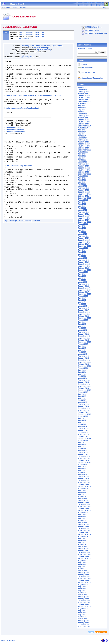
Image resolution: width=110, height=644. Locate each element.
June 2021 (82, 204)
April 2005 (82, 593)
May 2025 (82, 110)
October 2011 (83, 436)
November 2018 (84, 266)
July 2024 (82, 130)
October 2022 (83, 172)
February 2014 (84, 380)
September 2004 (84, 607)
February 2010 (84, 476)
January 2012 (83, 430)
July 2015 (82, 346)
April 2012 (82, 424)
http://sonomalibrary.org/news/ (19, 185)
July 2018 (82, 274)
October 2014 (83, 364)
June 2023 (82, 156)
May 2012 (82, 422)
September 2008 (84, 510)
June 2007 (82, 540)
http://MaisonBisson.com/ (15, 144)
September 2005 (84, 582)
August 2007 (83, 536)
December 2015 (84, 336)
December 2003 (84, 625)
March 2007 (82, 546)
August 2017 (83, 296)
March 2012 (82, 426)
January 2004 (83, 623)
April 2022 (82, 184)
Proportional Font (26, 38)
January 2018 (83, 286)
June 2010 (82, 468)
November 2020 (84, 218)
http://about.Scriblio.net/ (14, 142)
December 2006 (84, 552)
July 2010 (82, 466)
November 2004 (84, 603)
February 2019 (84, 260)
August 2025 (83, 104)
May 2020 (82, 230)
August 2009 (83, 488)
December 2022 (84, 168)
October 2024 (83, 124)
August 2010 (83, 464)
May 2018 (82, 278)
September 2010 (84, 462)
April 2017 (82, 304)
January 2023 (83, 166)
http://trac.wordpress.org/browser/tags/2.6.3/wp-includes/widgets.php (33, 102)
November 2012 (84, 410)
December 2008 (84, 504)
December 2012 (84, 408)
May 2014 (82, 374)
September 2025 (84, 102)
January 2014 (83, 382)
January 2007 (83, 550)
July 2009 (82, 490)
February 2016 (84, 332)
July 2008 (82, 514)
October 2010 (83, 460)
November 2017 (84, 290)
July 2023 (82, 154)
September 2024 (84, 126)
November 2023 (84, 146)
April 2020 (82, 232)
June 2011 (82, 444)
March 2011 (82, 450)
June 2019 (82, 252)
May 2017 (82, 302)
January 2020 (83, 238)
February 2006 (84, 572)
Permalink (36, 250)
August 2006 (83, 560)
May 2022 (82, 182)
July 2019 (82, 250)
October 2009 (83, 484)
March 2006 (82, 570)
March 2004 (82, 619)
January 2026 (83, 94)
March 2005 (82, 595)
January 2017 (83, 310)
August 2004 (83, 609)
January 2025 (83, 118)
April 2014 (82, 376)
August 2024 (83, 128)
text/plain (29, 57)
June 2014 (82, 372)
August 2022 (83, 176)
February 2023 (84, 164)
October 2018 (83, 268)
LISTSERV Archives (93, 27)
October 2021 (83, 196)
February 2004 (84, 621)
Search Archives (85, 45)
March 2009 (82, 498)
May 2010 (82, 470)
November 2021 (84, 194)
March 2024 (82, 138)
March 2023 (82, 162)
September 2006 (84, 558)
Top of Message (11, 250)
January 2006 (83, 574)
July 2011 (82, 442)
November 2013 (84, 386)
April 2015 (82, 352)
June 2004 (82, 613)
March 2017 (82, 306)
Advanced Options (85, 48)
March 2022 (82, 186)
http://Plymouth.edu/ (13, 140)
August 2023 (83, 152)
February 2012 (84, 428)
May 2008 (82, 518)
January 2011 (83, 454)
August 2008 (83, 512)
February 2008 (84, 524)
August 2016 (83, 320)
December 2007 (84, 528)
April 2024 (82, 136)
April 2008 (82, 520)
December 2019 (84, 240)
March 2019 (82, 258)
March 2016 (82, 330)
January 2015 (83, 358)
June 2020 (82, 228)
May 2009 (82, 494)
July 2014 (82, 370)
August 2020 (83, 224)
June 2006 (82, 564)
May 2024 (82, 134)
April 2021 (82, 208)
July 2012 (82, 418)
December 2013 (84, 384)
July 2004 (82, 611)
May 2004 (82, 615)
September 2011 (84, 438)
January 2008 (83, 526)
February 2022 (84, 188)
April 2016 (82, 328)
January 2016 (83, 334)
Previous (30, 32)
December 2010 (84, 456)
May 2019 (82, 254)
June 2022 (82, 180)
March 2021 (82, 210)
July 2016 (82, 322)
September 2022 (84, 174)
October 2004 (83, 605)
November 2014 (84, 362)
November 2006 (84, 554)
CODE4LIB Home (92, 30)
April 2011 (82, 448)
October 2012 (83, 412)
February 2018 (84, 284)
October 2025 (83, 100)
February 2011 (84, 452)
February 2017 (84, 308)
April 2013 (82, 400)
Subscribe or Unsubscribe (92, 78)
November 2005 (84, 578)
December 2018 (84, 264)
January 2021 (83, 214)
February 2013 (84, 404)
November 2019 (84, 242)
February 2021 (84, 212)
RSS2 (104, 632)
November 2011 (84, 434)
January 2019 (83, 262)
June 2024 (82, 132)
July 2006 (82, 562)
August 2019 (83, 248)
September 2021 (84, 198)
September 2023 (84, 150)
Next (37, 32)
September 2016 (84, 318)
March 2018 (82, 282)
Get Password (87, 68)
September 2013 (84, 390)
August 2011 (83, 440)
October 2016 (83, 316)
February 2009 (84, 500)
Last (42, 32)
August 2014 (83, 368)
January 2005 (83, 599)
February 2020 (84, 236)
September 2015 (84, 342)
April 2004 (82, 617)
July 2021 (82, 202)
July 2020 (82, 226)
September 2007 (84, 534)
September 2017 (84, 294)
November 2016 (84, 314)
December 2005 (84, 576)
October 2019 (83, 244)
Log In (84, 65)
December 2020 (84, 216)
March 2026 (82, 90)
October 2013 (83, 388)
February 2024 (84, 140)
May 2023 (82, 158)
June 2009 (82, 492)
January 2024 (83, 142)
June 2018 (82, 276)
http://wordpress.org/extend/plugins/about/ (22, 117)
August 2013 (83, 392)
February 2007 (84, 548)
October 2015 (83, 340)
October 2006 (83, 556)
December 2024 (84, 120)
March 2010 (82, 474)
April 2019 (82, 256)
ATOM (91, 632)
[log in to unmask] (40, 48)
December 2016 (84, 312)
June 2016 (82, 324)
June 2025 (82, 108)
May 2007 (82, 542)
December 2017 (84, 288)
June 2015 (82, 348)
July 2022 (82, 178)
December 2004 (84, 601)
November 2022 (84, 170)
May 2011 (82, 446)
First (22, 32)
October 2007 (83, 532)
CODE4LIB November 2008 (96, 33)
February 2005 (84, 597)
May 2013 (82, 398)
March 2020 (82, 234)
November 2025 (84, 98)
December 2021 (84, 192)
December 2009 (84, 480)
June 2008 (82, 516)
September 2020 (84, 222)
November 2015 (84, 338)
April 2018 (82, 280)
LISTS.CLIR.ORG (8, 641)
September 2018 (84, 270)
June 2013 (82, 396)
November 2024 (84, 122)
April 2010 (82, 472)
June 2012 (82, 420)
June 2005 (82, 588)
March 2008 (82, 522)
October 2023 (83, 148)
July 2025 (82, 106)
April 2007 (82, 544)
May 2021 (82, 206)
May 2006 (82, 566)
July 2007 (82, 538)
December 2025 (84, 96)
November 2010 (84, 458)
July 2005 (82, 586)
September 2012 (84, 414)
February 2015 (84, 356)
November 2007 (84, 530)
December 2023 (84, 144)
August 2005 (83, 584)
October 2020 (83, 220)
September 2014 (84, 366)
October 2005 (83, 580)
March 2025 (82, 114)
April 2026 (82, 88)
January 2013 (83, 406)
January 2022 (83, 190)
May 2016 (82, 326)
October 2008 (83, 508)
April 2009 (82, 496)
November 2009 (84, 482)
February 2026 (84, 92)
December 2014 (84, 360)
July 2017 (82, 298)
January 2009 (83, 502)
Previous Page (25, 250)
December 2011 (84, 432)
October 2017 (83, 292)
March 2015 (82, 354)
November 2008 (84, 506)
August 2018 (83, 272)
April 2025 (82, 112)
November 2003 (84, 627)
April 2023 (82, 160)
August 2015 (83, 344)
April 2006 (82, 568)
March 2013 (82, 402)
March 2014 (82, 378)
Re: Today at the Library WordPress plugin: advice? (42, 46)
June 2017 (82, 300)
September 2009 (84, 486)
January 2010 (83, 478)
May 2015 (82, 350)
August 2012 (83, 416)
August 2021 (83, 200)
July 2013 (82, 394)
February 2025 (84, 116)
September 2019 (84, 246)
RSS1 (98, 632)
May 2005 (82, 591)
